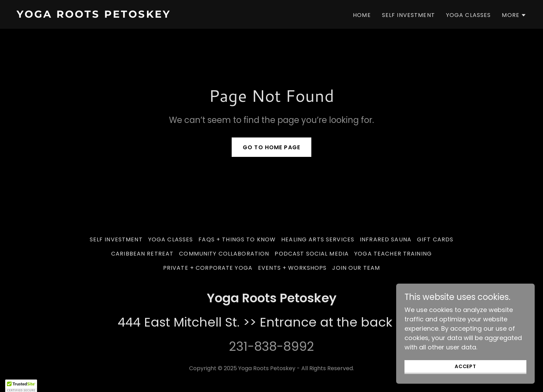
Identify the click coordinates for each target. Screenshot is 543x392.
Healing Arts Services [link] (318, 239)
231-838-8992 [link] (271, 346)
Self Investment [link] (408, 15)
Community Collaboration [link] (224, 254)
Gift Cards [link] (435, 239)
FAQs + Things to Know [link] (237, 239)
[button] (514, 15)
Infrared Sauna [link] (386, 239)
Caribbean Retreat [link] (142, 254)
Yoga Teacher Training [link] (393, 254)
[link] (141, 15)
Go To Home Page (271, 147)
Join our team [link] (356, 268)
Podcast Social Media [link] (312, 254)
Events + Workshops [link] (292, 268)
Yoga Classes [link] (469, 15)
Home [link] (362, 15)
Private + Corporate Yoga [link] (208, 268)
